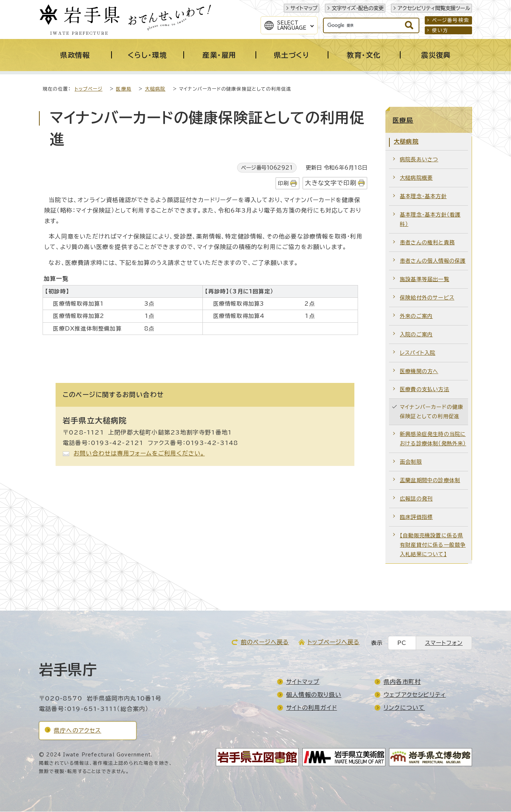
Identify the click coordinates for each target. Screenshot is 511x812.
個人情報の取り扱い (314, 695)
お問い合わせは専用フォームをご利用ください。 (139, 454)
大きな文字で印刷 (331, 183)
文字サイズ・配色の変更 (358, 8)
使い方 (440, 30)
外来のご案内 (416, 316)
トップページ (89, 89)
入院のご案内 (416, 335)
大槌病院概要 (416, 178)
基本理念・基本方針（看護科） (430, 220)
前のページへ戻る (265, 642)
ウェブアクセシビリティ (415, 695)
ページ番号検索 (451, 20)
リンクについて (404, 708)
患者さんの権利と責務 (427, 243)
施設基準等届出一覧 (425, 280)
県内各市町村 (402, 682)
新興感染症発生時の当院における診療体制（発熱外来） (433, 439)
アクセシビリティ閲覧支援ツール (434, 8)
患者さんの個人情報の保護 (433, 261)
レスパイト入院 (418, 353)
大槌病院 (155, 89)
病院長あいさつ (419, 160)
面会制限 (411, 462)
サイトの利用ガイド (312, 708)
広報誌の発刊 (416, 499)
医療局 (124, 89)
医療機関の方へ (419, 372)
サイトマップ (304, 8)
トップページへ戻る (334, 642)
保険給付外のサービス (427, 298)
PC (402, 643)
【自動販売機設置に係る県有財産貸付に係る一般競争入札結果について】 (433, 545)
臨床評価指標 (416, 517)
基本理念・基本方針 (423, 197)
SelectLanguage (292, 25)
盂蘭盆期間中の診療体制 (430, 481)
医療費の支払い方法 (425, 390)
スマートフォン (444, 643)
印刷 (283, 184)
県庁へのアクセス (78, 731)
